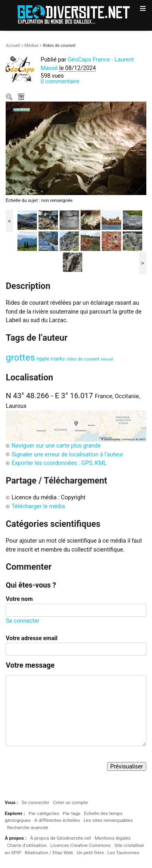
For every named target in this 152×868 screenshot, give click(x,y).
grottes (20, 358)
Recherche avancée (28, 828)
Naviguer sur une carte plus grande (56, 446)
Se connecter (22, 621)
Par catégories (44, 813)
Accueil (13, 46)
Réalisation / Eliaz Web (49, 853)
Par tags (72, 813)
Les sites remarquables (108, 820)
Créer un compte (70, 802)
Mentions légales (112, 838)
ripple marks (51, 359)
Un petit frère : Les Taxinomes (108, 853)
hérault (107, 359)
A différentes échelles (57, 820)
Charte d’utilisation (27, 845)
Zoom (10, 98)
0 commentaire (60, 81)
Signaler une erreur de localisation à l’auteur (67, 454)
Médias (31, 46)
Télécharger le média (22, 98)
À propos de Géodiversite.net (61, 838)
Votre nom (19, 599)
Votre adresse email (32, 638)
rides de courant (83, 359)
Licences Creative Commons (80, 845)
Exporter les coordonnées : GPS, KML (59, 463)
